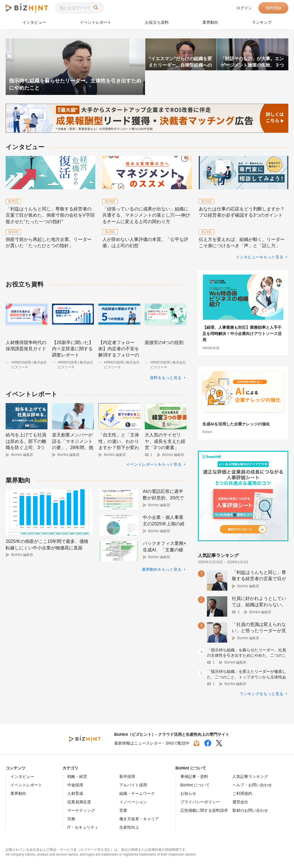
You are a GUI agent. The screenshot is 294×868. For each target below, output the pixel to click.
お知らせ (188, 793)
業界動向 (210, 22)
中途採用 (75, 785)
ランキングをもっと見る (261, 693)
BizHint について (195, 785)
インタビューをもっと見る (260, 257)
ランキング (262, 22)
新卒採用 (127, 776)
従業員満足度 (79, 802)
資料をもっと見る (166, 378)
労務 (71, 819)
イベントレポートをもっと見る (154, 460)
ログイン (244, 8)
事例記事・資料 (194, 776)
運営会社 (240, 802)
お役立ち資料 (157, 22)
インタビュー (34, 22)
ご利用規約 (242, 793)
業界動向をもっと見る (162, 565)
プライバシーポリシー (200, 802)
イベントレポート (96, 22)
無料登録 (273, 8)
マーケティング (81, 810)
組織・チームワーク (137, 793)
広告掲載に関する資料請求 (204, 810)
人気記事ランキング (250, 776)
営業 (123, 810)
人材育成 (75, 793)
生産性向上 (129, 827)
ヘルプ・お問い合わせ (252, 785)
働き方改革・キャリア (139, 819)
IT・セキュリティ (83, 827)
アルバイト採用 (133, 785)
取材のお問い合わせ (250, 810)
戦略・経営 (77, 776)
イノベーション (133, 802)
